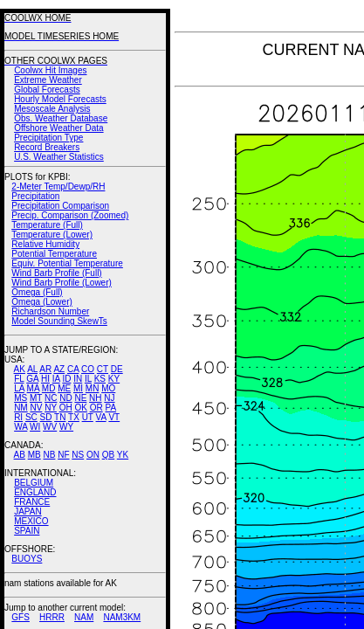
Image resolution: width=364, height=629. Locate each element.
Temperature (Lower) (52, 235)
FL (19, 379)
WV (50, 427)
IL (88, 379)
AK (20, 369)
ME (64, 388)
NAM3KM (122, 617)
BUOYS (27, 559)
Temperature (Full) (47, 225)
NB (49, 455)
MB (34, 455)
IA (56, 379)
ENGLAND (35, 492)
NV (36, 408)
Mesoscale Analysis (52, 109)
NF (63, 455)
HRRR (52, 617)
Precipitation (35, 196)
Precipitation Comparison (60, 206)
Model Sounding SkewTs (59, 321)
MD (49, 388)
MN (93, 388)
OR (96, 408)
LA (19, 388)
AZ (59, 369)
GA (32, 379)
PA (110, 408)
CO (88, 369)
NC (51, 398)
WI (35, 427)
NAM (84, 617)
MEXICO (31, 521)
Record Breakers (47, 147)
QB (108, 455)
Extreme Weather (48, 80)
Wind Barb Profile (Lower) (61, 283)
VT (114, 417)
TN (60, 417)
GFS (21, 617)
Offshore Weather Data (58, 128)
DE (117, 369)
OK (80, 408)
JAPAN (28, 511)
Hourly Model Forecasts (60, 99)
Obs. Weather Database (61, 118)
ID (66, 379)
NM (21, 408)
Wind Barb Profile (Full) (56, 273)
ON (93, 455)
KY (114, 379)
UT (88, 417)
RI (18, 417)
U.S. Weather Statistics (59, 157)
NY (51, 408)
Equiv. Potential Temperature (67, 263)
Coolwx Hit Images (50, 70)
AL (32, 369)
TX (74, 417)
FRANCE (32, 502)
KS (100, 379)
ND (65, 398)
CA (73, 369)
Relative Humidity (45, 244)
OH (66, 408)
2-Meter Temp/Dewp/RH (58, 187)
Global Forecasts (47, 90)
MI (78, 388)
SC (31, 417)
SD (46, 417)
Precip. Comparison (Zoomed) (70, 215)
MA (33, 388)
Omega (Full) (37, 292)
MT (36, 398)
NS (78, 455)
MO (108, 388)
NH (95, 398)
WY (66, 427)
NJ (109, 398)
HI (45, 379)
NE (80, 398)
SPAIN (27, 531)
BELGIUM (34, 483)
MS (21, 398)
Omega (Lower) (41, 302)
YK (123, 455)
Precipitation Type (48, 138)
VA (101, 417)
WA (21, 427)
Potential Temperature (54, 254)
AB (20, 455)
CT (103, 369)
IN (78, 379)
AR (45, 369)
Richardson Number (50, 311)
